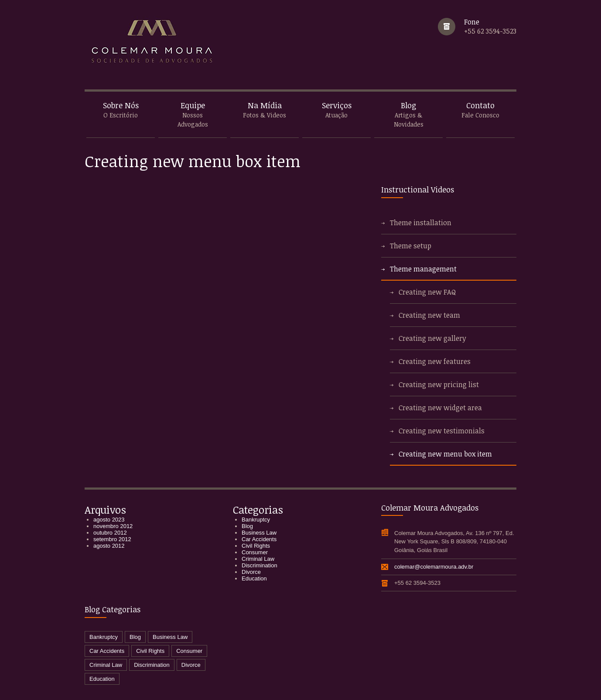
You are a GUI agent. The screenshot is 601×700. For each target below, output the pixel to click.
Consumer (255, 552)
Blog (247, 526)
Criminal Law (258, 559)
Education (254, 578)
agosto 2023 (109, 520)
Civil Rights (256, 546)
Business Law (259, 533)
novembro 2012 (113, 526)
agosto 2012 (109, 546)
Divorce (251, 572)
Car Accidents (259, 539)
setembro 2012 (112, 539)
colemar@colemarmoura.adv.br (434, 567)
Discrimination (260, 565)
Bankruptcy (256, 520)
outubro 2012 (110, 533)
